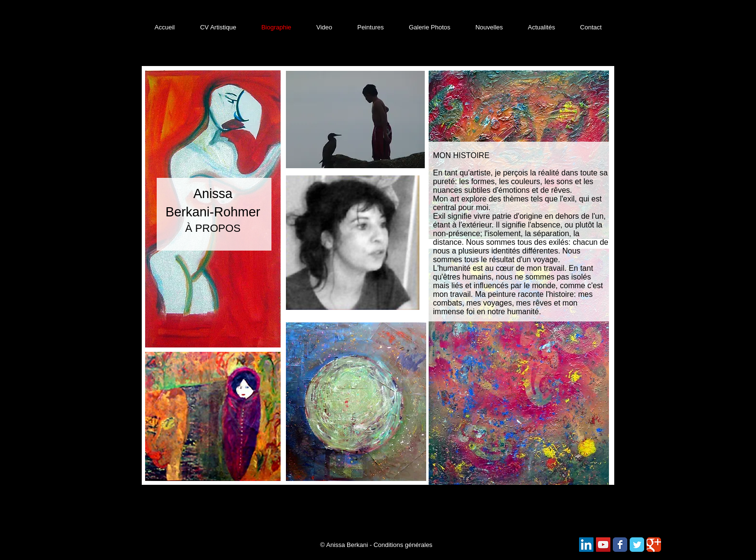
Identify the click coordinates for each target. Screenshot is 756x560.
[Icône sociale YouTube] (603, 545)
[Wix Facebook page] (620, 545)
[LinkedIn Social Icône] (586, 545)
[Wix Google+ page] (654, 545)
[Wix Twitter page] (637, 545)
